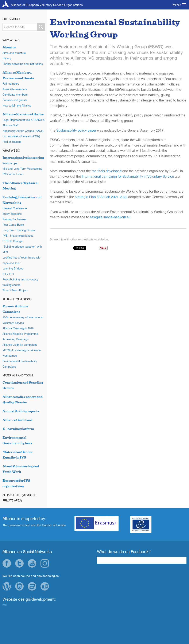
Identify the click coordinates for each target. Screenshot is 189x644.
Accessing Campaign (16, 339)
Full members (11, 84)
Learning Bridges (13, 268)
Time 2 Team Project (15, 290)
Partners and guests (15, 100)
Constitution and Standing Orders (23, 385)
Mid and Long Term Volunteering (22, 169)
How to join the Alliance (17, 105)
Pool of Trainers (12, 142)
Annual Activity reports (21, 411)
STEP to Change (12, 241)
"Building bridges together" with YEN (22, 249)
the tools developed (107, 171)
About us (9, 47)
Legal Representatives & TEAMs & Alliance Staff (24, 123)
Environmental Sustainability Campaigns (20, 364)
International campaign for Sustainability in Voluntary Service (128, 176)
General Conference (15, 208)
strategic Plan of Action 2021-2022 (101, 197)
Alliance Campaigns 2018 (18, 328)
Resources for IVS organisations (16, 483)
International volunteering (23, 158)
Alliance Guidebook (18, 420)
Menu (177, 5)
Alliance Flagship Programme (20, 334)
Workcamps (10, 163)
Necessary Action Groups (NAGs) (23, 131)
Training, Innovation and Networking (22, 200)
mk (5, 605)
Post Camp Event (13, 225)
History (7, 58)
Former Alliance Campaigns (15, 309)
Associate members (15, 89)
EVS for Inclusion (13, 174)
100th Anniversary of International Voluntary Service (23, 320)
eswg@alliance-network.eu (110, 217)
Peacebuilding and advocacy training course (20, 282)
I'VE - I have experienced (18, 236)
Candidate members (15, 95)
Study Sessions (12, 214)
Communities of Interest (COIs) (21, 136)
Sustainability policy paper (76, 130)
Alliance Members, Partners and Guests (18, 75)
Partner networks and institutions (23, 64)
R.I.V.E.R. (9, 274)
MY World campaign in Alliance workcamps (22, 353)
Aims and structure (14, 53)
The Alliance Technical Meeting (21, 186)
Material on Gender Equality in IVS (18, 455)
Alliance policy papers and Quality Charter (23, 399)
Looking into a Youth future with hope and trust (22, 260)
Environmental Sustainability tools (17, 440)
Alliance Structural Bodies (23, 114)
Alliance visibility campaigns (20, 345)
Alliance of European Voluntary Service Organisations (47, 5)
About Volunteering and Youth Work (21, 469)
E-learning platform (18, 429)
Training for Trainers (15, 219)
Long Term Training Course (19, 230)
